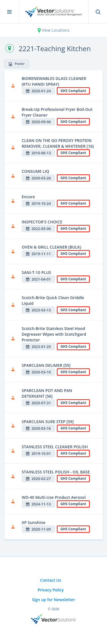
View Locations (53, 30)
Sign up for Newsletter (53, 600)
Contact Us (51, 580)
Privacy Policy (51, 590)
